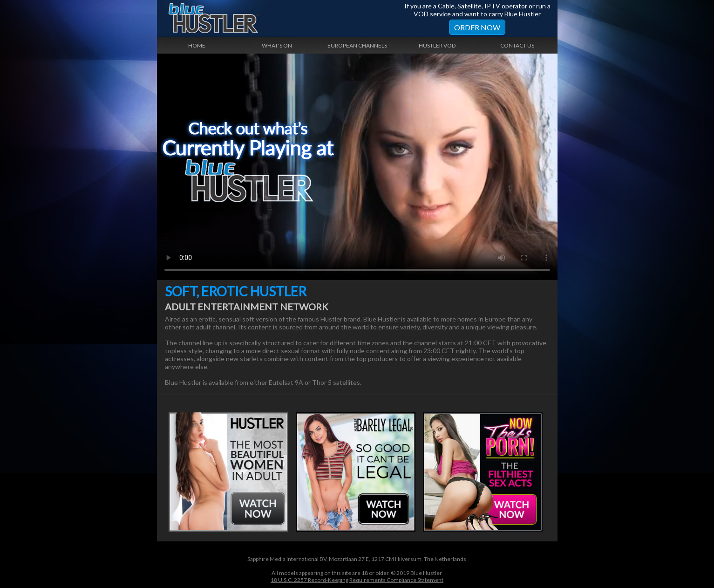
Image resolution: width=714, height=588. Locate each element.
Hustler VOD (437, 45)
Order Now (477, 27)
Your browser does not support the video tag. (357, 167)
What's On (277, 45)
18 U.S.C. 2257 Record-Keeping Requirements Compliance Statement (357, 580)
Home (197, 45)
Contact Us (517, 45)
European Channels (357, 45)
